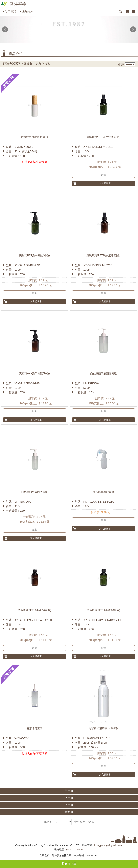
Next (133, 29)
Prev (5, 29)
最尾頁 (69, 812)
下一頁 (69, 805)
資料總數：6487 (84, 822)
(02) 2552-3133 (75, 849)
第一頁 (69, 791)
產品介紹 (28, 11)
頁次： (48, 822)
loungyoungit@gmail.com (108, 845)
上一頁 (69, 798)
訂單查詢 (11, 11)
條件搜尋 (69, 864)
